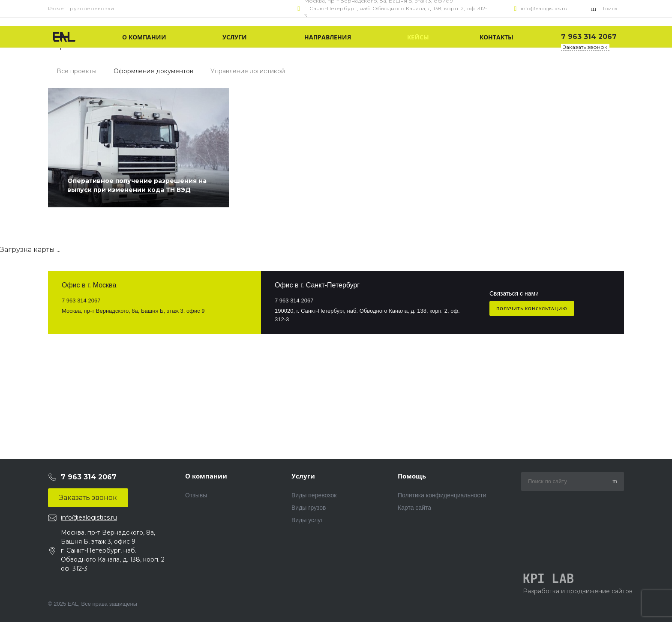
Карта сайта (414, 508)
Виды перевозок (314, 495)
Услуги (303, 476)
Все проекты (76, 71)
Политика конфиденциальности (442, 495)
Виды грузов (309, 508)
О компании (206, 476)
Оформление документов (153, 71)
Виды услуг (307, 520)
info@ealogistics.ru (544, 8)
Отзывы (196, 495)
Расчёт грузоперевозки (81, 8)
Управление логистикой (248, 71)
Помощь (412, 476)
